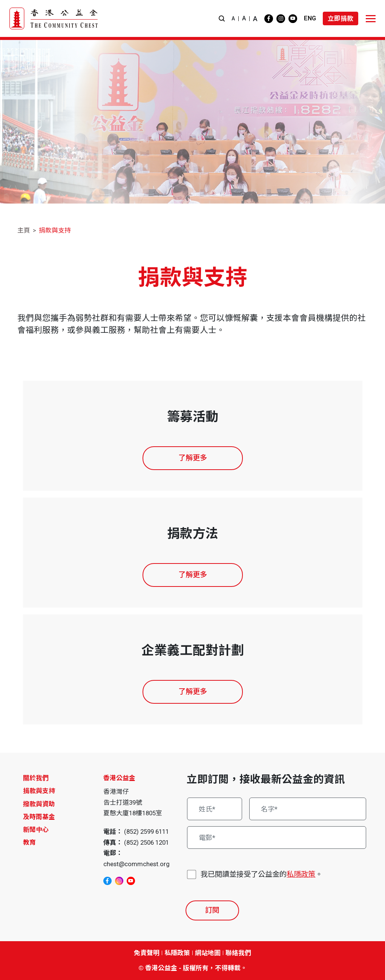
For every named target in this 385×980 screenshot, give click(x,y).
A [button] (233, 18)
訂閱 (212, 910)
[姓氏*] (214, 809)
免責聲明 (147, 953)
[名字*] (308, 809)
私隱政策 (301, 874)
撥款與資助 (39, 804)
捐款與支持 (55, 230)
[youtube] (293, 19)
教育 (29, 842)
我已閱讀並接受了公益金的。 (262, 875)
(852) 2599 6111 (146, 831)
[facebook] (269, 19)
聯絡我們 (238, 953)
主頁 (24, 230)
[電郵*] (276, 838)
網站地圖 (208, 953)
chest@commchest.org (137, 864)
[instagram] (281, 19)
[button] (222, 19)
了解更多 (193, 458)
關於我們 (36, 778)
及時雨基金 (39, 817)
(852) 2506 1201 (146, 842)
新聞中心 (36, 830)
